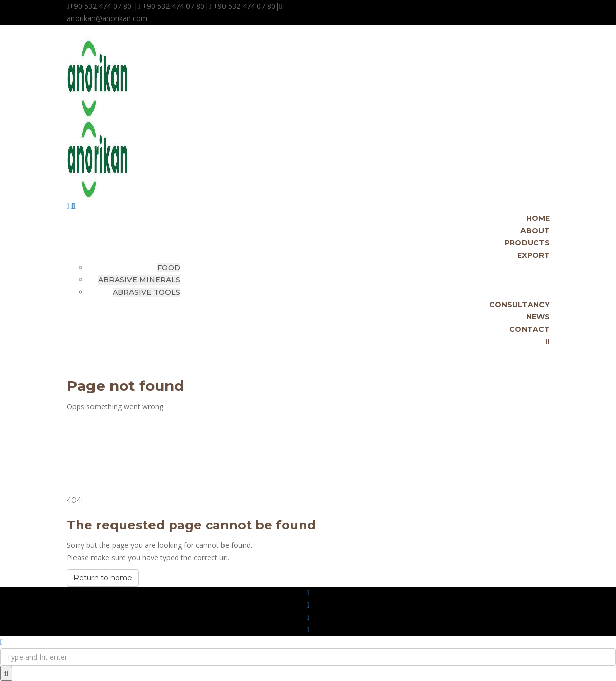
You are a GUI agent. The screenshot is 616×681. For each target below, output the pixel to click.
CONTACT (529, 329)
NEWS (538, 317)
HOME (538, 218)
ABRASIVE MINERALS (139, 280)
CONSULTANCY (519, 305)
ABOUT (535, 231)
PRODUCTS (527, 243)
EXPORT (534, 255)
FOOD (169, 268)
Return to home (103, 578)
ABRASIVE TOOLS (146, 292)
